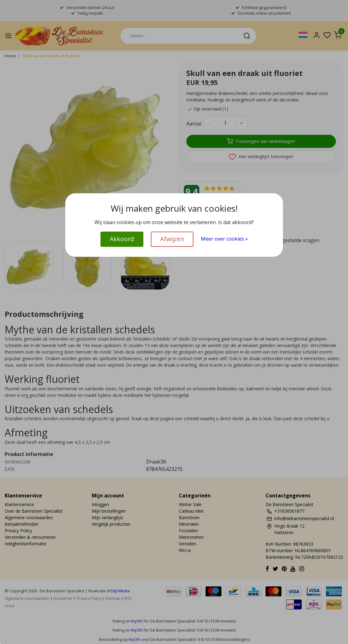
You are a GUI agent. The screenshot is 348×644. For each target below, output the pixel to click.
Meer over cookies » (224, 239)
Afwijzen (172, 239)
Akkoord (122, 239)
